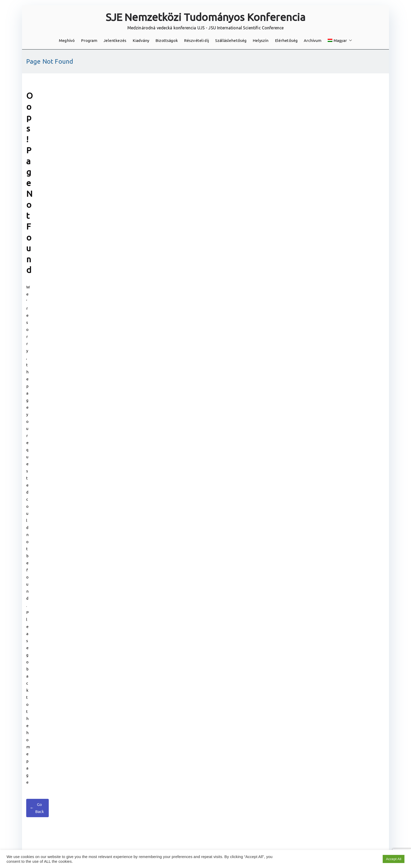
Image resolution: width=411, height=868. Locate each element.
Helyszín (261, 40)
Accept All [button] (394, 859)
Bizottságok (167, 40)
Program (89, 40)
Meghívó (67, 40)
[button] (349, 40)
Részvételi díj (196, 40)
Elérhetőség (286, 40)
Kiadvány (141, 40)
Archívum (313, 40)
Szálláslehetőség (231, 40)
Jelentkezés (115, 40)
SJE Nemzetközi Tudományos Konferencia (206, 17)
